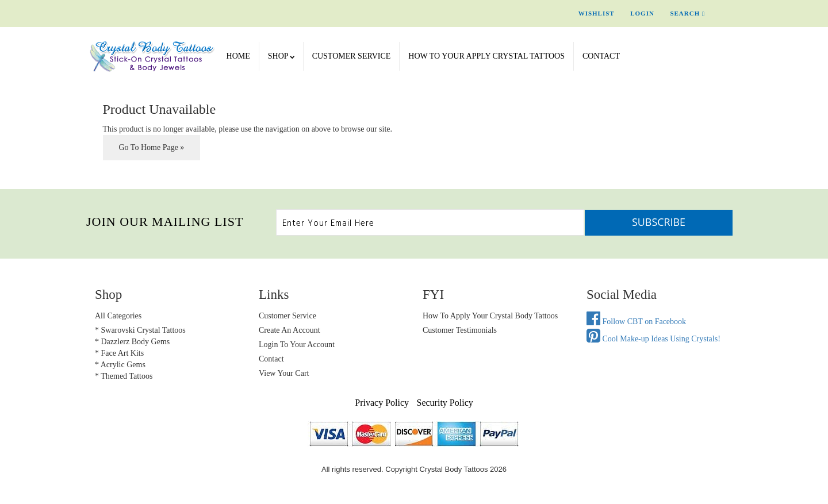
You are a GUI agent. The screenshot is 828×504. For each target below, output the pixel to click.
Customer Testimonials (460, 330)
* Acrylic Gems (120, 365)
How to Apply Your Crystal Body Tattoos (490, 316)
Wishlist (597, 13)
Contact (601, 56)
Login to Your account (297, 345)
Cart (730, 13)
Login (642, 13)
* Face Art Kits (119, 353)
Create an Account (290, 330)
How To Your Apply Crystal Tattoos (486, 56)
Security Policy (445, 403)
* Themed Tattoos (124, 376)
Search (687, 13)
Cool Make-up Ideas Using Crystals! (653, 339)
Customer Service (352, 56)
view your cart (284, 373)
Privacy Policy (382, 403)
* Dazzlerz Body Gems (132, 342)
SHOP (281, 56)
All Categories (118, 316)
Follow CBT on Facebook (636, 322)
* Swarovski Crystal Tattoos (140, 330)
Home (238, 56)
